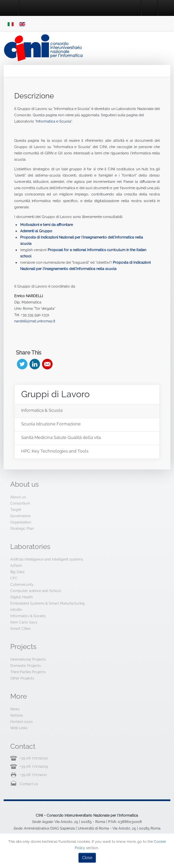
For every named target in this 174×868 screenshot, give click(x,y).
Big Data (17, 572)
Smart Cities (20, 628)
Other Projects (22, 678)
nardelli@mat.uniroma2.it (35, 321)
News (15, 709)
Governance (20, 516)
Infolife (16, 610)
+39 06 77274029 (34, 766)
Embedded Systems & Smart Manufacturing (47, 603)
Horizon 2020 (22, 722)
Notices (17, 715)
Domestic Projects (25, 666)
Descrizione (34, 96)
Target (16, 510)
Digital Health (22, 597)
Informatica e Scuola (54, 121)
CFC (14, 578)
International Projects (28, 659)
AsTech (16, 566)
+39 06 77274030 (34, 758)
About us (18, 497)
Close (87, 858)
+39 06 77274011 (33, 775)
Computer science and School (36, 591)
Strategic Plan (22, 528)
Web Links (19, 728)
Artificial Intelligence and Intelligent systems (47, 559)
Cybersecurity (22, 584)
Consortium (20, 503)
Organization (21, 522)
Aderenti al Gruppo (36, 231)
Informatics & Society (28, 616)
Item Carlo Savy (24, 622)
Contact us (29, 784)
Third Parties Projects (28, 672)
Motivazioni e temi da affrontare (46, 225)
